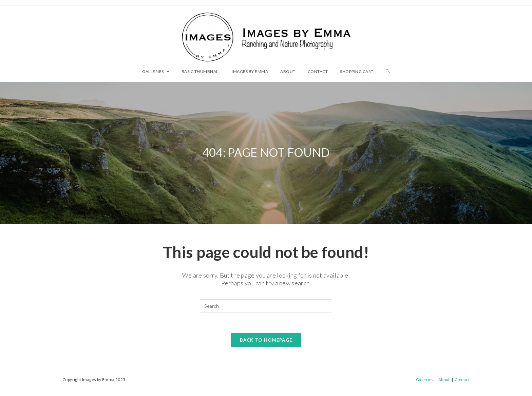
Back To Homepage (266, 340)
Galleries (425, 380)
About (444, 380)
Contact (462, 380)
